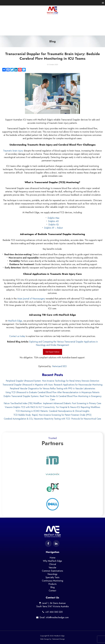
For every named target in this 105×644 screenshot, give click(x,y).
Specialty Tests (52, 577)
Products (52, 584)
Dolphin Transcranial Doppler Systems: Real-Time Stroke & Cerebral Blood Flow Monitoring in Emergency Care (52, 398)
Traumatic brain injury (13, 151)
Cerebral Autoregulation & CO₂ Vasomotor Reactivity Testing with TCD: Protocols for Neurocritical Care (52, 419)
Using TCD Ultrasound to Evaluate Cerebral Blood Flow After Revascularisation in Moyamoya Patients (52, 392)
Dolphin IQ (53, 225)
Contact (52, 591)
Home (52, 558)
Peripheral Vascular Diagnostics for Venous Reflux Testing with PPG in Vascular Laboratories (52, 389)
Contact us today (17, 336)
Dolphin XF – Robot (53, 228)
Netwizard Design (58, 639)
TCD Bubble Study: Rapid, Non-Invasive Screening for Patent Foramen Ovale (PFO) (52, 415)
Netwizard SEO (59, 366)
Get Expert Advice (52, 352)
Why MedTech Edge (52, 561)
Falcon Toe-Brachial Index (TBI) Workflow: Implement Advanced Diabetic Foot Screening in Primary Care (52, 403)
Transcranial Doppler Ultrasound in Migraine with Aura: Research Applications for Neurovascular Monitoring (52, 385)
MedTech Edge (15, 321)
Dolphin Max (53, 218)
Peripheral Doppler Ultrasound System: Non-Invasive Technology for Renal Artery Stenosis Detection (52, 381)
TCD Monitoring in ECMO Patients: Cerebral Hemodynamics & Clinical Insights (52, 411)
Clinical (52, 564)
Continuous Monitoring (52, 581)
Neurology (52, 574)
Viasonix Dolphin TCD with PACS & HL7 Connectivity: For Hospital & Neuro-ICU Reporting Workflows (52, 407)
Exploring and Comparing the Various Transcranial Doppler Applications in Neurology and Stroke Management (64, 343)
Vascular (52, 568)
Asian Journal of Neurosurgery (31, 299)
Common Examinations (52, 571)
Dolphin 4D (53, 221)
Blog (52, 587)
